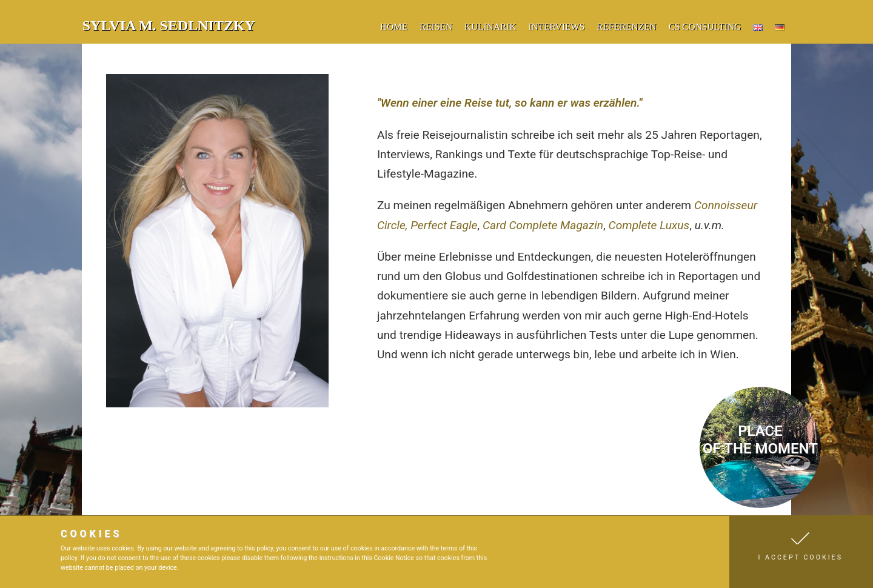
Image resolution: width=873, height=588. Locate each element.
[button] (801, 552)
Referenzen (626, 26)
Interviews (557, 26)
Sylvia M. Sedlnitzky (169, 25)
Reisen (436, 26)
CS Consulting (705, 26)
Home (394, 26)
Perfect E (433, 225)
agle (467, 225)
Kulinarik (490, 26)
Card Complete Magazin (543, 225)
